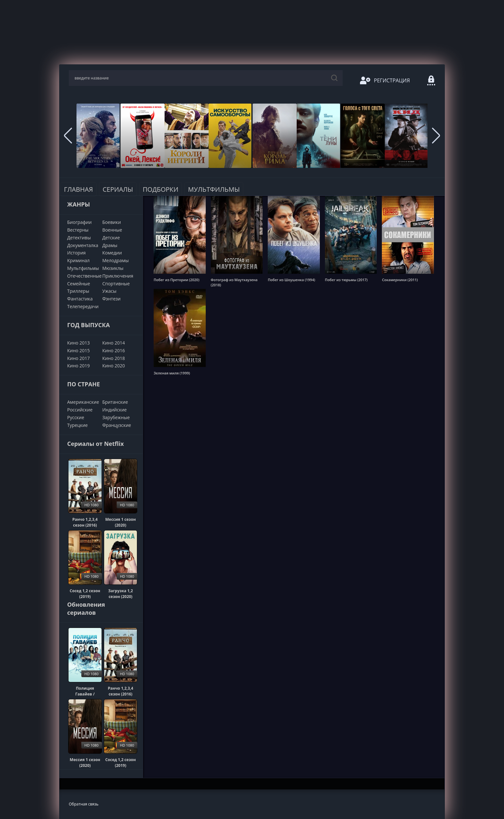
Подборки (161, 189)
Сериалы (118, 189)
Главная (78, 189)
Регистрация (385, 80)
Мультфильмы (214, 189)
